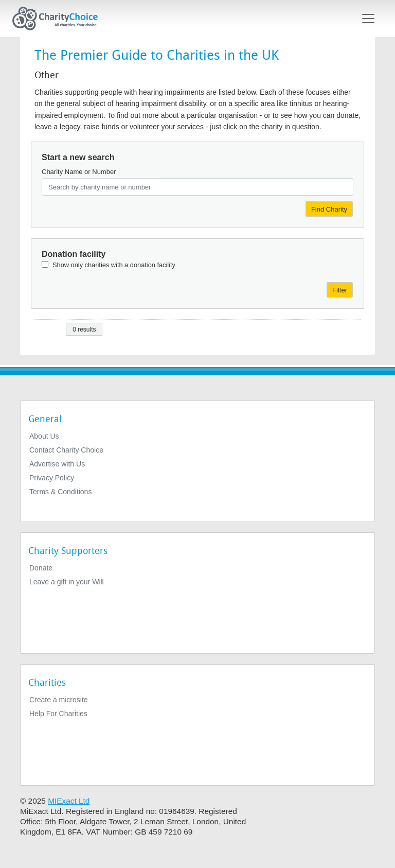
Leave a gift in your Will (67, 582)
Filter (340, 290)
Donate (41, 568)
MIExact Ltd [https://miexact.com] (69, 801)
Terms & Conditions (60, 492)
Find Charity (329, 209)
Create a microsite (59, 700)
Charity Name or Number (79, 172)
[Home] (59, 19)
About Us (44, 436)
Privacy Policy (52, 478)
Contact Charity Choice (66, 450)
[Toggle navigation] (368, 19)
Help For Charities (58, 714)
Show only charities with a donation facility (114, 265)
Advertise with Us (57, 464)
